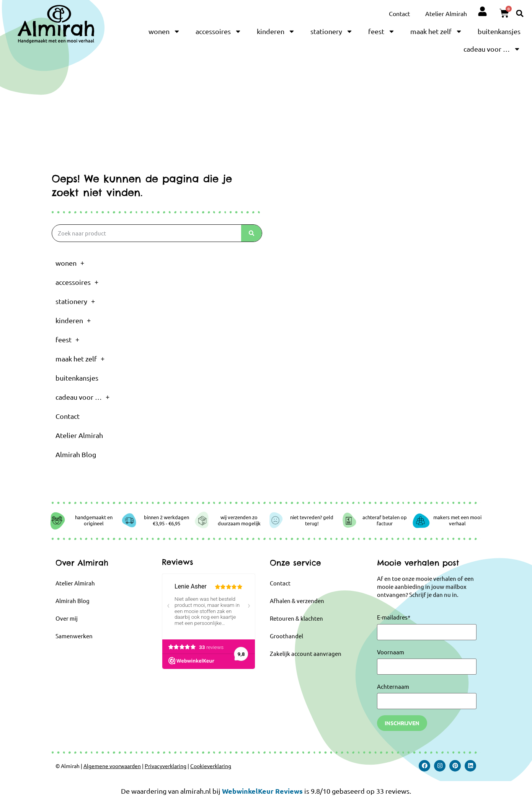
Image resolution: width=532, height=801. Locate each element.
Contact (399, 13)
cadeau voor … (492, 49)
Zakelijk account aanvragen (306, 653)
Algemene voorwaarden (112, 766)
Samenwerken (74, 636)
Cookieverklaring (211, 766)
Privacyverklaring (166, 766)
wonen (164, 31)
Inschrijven (402, 723)
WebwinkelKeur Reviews (262, 791)
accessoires (219, 31)
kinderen (276, 31)
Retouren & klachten (296, 618)
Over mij (67, 618)
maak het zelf (436, 31)
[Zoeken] (251, 233)
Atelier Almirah (446, 13)
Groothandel (286, 636)
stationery (332, 31)
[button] (520, 13)
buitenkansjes (499, 31)
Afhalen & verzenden (297, 601)
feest (382, 31)
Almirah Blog (76, 454)
